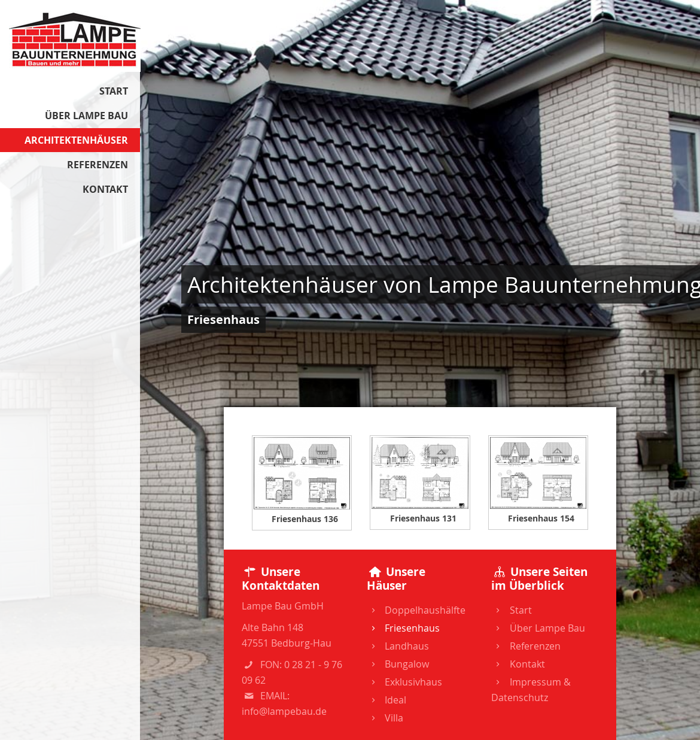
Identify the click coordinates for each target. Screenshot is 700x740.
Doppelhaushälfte (416, 610)
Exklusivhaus (404, 682)
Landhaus (398, 646)
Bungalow (398, 664)
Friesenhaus (403, 628)
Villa (385, 718)
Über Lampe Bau (538, 628)
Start (511, 610)
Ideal (386, 700)
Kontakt (518, 664)
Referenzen (526, 646)
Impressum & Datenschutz (531, 690)
